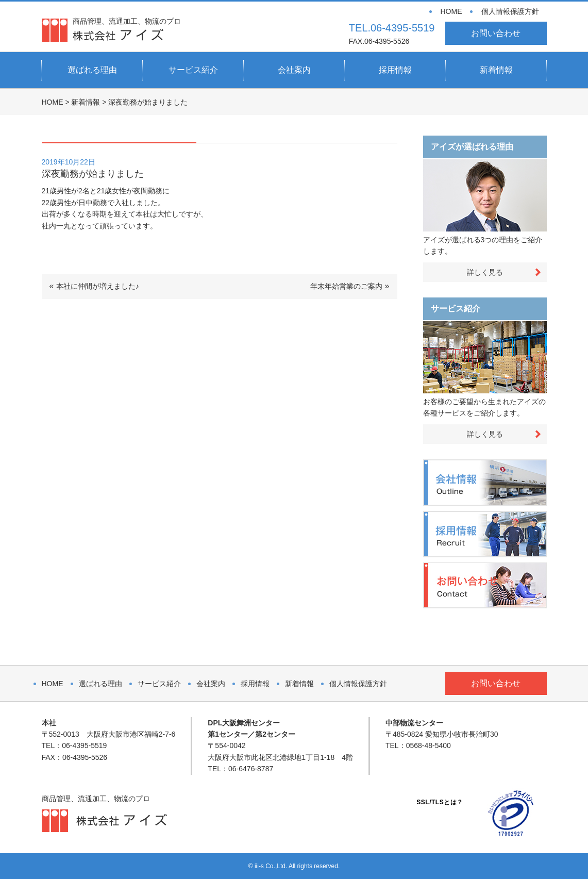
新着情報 (496, 70)
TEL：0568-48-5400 (418, 745)
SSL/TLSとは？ (440, 802)
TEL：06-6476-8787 (240, 769)
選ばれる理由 (92, 70)
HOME (451, 11)
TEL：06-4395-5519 (74, 745)
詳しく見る (485, 272)
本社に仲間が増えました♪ (98, 286)
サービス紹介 (193, 70)
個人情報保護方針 (510, 11)
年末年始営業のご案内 (346, 286)
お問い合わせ (496, 33)
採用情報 (395, 70)
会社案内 (294, 70)
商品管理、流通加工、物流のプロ (127, 29)
